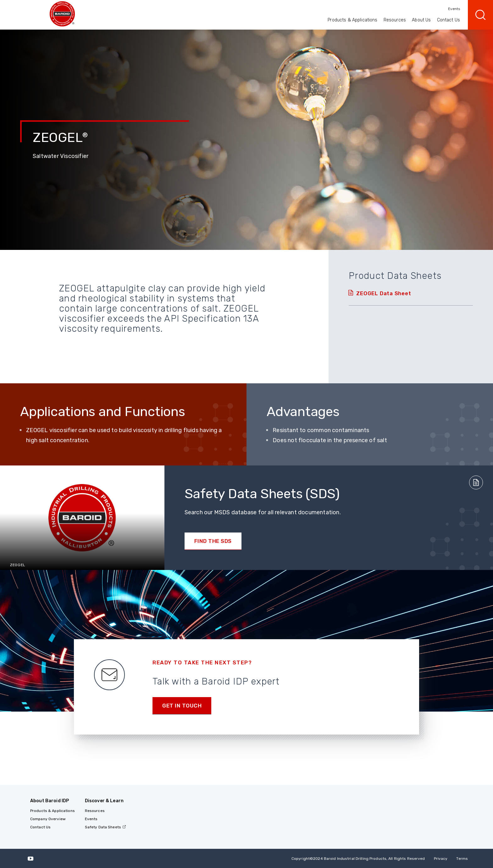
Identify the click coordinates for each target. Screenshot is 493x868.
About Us (421, 20)
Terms (462, 859)
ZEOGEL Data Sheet (384, 293)
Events (454, 9)
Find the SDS (213, 541)
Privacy (441, 859)
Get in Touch (182, 706)
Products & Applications (352, 20)
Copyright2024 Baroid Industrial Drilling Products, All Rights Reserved (358, 859)
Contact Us (449, 20)
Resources (395, 20)
